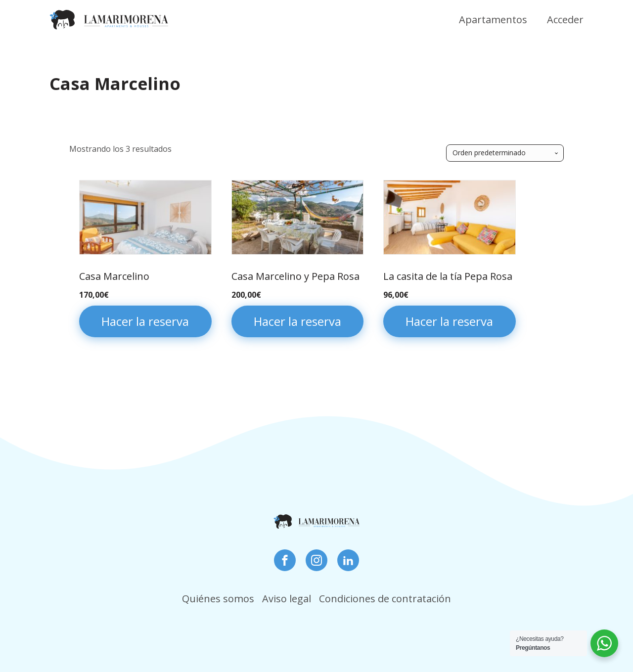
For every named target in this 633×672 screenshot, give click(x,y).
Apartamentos (493, 20)
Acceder (565, 20)
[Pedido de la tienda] (505, 153)
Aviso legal (287, 599)
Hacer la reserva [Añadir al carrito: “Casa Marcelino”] (145, 321)
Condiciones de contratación (385, 599)
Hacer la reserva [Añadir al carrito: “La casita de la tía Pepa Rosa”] (449, 321)
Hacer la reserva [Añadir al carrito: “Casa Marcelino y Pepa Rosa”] (297, 321)
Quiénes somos (218, 599)
